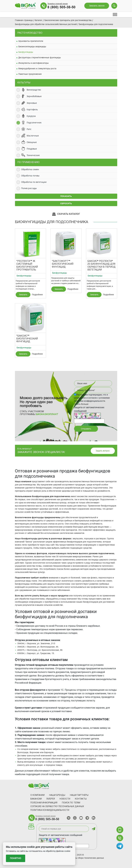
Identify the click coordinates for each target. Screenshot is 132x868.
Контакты (81, 799)
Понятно (15, 858)
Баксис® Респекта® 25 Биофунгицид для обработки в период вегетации (101, 266)
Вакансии (36, 799)
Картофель (32, 109)
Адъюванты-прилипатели (31, 41)
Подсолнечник (34, 123)
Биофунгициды (26, 52)
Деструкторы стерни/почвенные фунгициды (40, 58)
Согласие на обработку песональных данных (57, 807)
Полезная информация (44, 803)
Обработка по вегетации (34, 182)
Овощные (32, 142)
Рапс (29, 129)
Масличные (33, 136)
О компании (37, 795)
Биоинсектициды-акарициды (32, 47)
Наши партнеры (79, 795)
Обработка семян (30, 169)
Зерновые (32, 103)
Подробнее (37, 295)
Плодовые (32, 149)
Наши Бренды (57, 795)
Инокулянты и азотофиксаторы (33, 63)
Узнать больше (81, 404)
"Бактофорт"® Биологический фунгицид (63, 264)
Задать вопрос (103, 451)
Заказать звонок (97, 6)
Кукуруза (31, 116)
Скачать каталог (66, 214)
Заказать (23, 295)
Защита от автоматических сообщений (61, 835)
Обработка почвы (30, 176)
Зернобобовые (34, 96)
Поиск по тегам (71, 803)
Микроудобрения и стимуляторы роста (37, 69)
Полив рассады (29, 188)
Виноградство (34, 90)
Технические (33, 155)
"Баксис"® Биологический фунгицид (27, 339)
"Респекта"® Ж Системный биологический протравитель (27, 266)
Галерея (51, 799)
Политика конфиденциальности (50, 810)
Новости (65, 799)
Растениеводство (30, 33)
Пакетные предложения (30, 74)
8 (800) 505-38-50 (61, 7)
